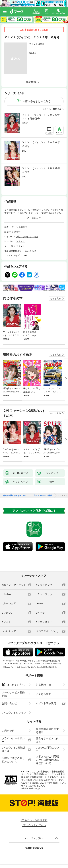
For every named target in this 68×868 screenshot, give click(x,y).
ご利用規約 (8, 731)
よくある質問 (44, 694)
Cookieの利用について (48, 749)
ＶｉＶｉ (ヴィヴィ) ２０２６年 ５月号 (42, 170)
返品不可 (33, 53)
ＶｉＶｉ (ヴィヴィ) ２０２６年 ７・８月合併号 (42, 117)
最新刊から (58, 109)
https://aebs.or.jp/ (32, 788)
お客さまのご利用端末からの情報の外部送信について (47, 760)
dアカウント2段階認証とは (13, 749)
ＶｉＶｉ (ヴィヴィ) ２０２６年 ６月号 (42, 144)
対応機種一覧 (44, 685)
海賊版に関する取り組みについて (13, 760)
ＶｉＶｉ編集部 (37, 44)
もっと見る (55, 299)
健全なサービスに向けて (47, 740)
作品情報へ (32, 82)
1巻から (47, 109)
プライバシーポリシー (13, 740)
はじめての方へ (13, 685)
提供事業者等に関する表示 (47, 731)
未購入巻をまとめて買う (37, 101)
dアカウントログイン (14, 713)
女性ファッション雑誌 (27, 237)
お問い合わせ (9, 703)
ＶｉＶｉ (20, 241)
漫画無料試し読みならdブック (15, 496)
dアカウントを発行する (34, 820)
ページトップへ (34, 838)
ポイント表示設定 (46, 703)
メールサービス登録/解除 (14, 694)
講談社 (17, 232)
